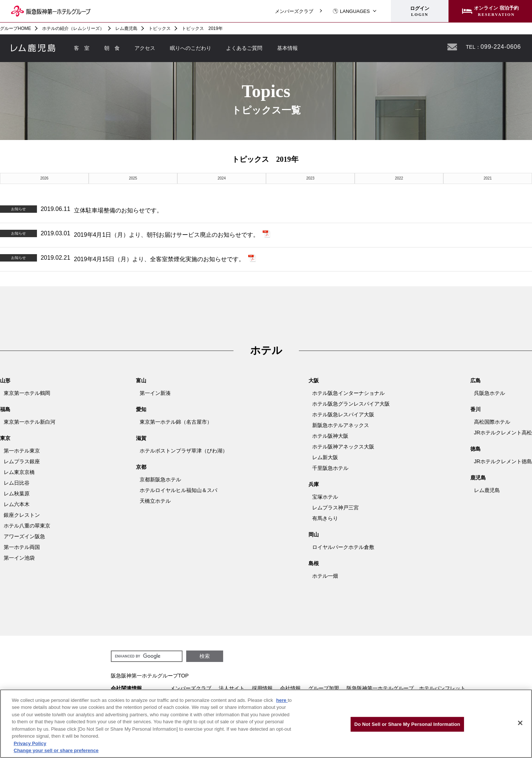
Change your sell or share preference (56, 750)
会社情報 (290, 688)
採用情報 (262, 688)
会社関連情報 (126, 688)
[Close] (520, 723)
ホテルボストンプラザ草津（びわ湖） (184, 451)
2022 (399, 178)
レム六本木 (17, 504)
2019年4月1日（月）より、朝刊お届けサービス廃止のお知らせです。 (166, 235)
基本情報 (287, 48)
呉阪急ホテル (490, 393)
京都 (141, 467)
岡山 (314, 535)
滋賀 (141, 438)
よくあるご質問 (244, 48)
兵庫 (314, 484)
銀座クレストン (22, 515)
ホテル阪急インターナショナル (348, 393)
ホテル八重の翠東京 (27, 526)
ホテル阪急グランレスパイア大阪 (351, 404)
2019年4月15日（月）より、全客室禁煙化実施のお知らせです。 (159, 259)
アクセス (145, 48)
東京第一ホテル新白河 (30, 422)
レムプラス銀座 (22, 461)
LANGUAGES (351, 11)
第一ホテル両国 (22, 547)
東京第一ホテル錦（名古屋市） (176, 422)
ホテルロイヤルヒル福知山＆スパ (178, 490)
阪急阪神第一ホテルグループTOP (150, 676)
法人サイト (232, 688)
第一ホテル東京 (22, 451)
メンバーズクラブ (294, 11)
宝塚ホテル (325, 497)
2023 (310, 178)
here (282, 700)
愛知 (141, 409)
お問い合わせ (452, 47)
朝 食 (112, 48)
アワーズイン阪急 (24, 536)
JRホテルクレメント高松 (503, 433)
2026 (44, 178)
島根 (314, 563)
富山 (141, 380)
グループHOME (16, 28)
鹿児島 (478, 478)
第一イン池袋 (19, 558)
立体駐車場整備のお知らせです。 (118, 210)
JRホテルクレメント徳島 (503, 461)
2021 (488, 178)
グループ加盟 (324, 688)
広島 (475, 380)
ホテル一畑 (325, 576)
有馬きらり (325, 518)
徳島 (475, 449)
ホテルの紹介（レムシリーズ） (73, 28)
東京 (5, 438)
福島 (5, 409)
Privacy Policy (30, 743)
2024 (222, 178)
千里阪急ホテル (330, 468)
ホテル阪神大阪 (330, 436)
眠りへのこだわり (191, 48)
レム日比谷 (17, 483)
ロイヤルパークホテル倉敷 (343, 547)
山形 (5, 380)
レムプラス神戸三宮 (335, 508)
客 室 (82, 48)
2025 (133, 178)
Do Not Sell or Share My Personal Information (407, 724)
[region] (266, 724)
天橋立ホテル (155, 501)
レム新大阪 (325, 457)
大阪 (314, 380)
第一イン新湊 (155, 393)
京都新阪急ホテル (160, 479)
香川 (475, 409)
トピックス (160, 28)
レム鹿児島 (126, 28)
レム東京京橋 (19, 472)
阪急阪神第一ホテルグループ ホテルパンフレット (406, 688)
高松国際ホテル (492, 422)
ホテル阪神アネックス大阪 (343, 447)
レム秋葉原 (17, 494)
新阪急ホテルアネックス (341, 425)
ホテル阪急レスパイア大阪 (343, 414)
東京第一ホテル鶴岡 (27, 393)
